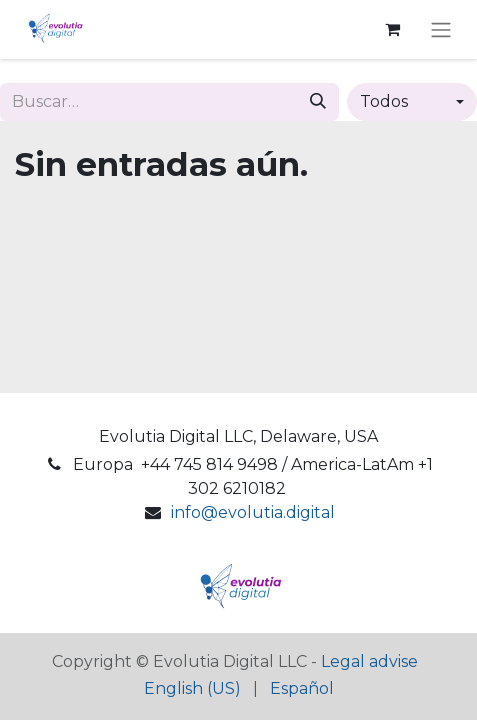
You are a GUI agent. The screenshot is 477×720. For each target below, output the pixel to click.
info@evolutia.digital (253, 512)
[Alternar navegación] (441, 29)
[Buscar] (318, 102)
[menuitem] (192, 689)
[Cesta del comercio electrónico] (392, 29)
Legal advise (369, 661)
